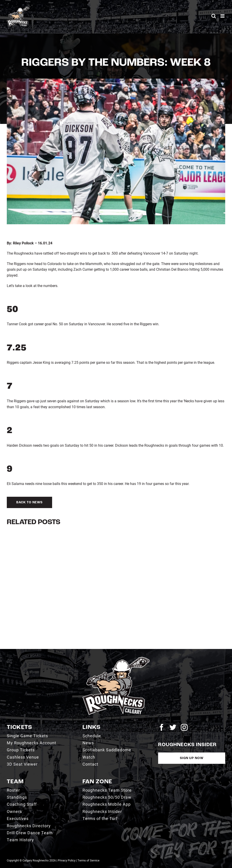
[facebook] (162, 727)
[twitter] (173, 727)
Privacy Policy (67, 860)
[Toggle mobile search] (214, 16)
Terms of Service (88, 860)
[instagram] (184, 727)
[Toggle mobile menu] (223, 16)
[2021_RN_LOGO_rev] (116, 659)
